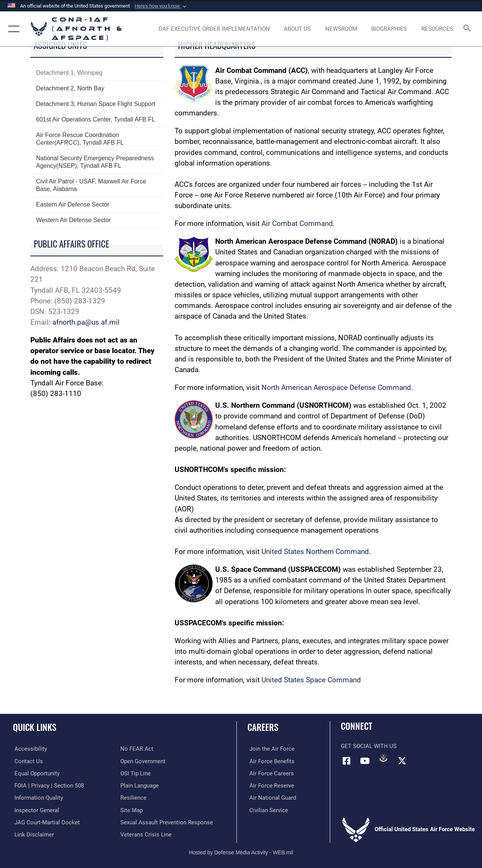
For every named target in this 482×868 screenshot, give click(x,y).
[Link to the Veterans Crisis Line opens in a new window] (146, 833)
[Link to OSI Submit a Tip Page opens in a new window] (135, 773)
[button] (161, 6)
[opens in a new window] (214, 29)
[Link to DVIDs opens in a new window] (383, 758)
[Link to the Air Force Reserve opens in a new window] (270, 785)
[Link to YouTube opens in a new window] (365, 761)
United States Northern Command (315, 552)
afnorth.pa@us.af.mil (86, 322)
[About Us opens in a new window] (297, 29)
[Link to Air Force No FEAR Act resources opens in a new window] (137, 749)
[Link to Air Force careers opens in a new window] (270, 773)
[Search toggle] (468, 29)
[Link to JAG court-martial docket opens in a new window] (46, 822)
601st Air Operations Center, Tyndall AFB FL (96, 119)
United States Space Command (311, 680)
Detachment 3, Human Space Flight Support (96, 104)
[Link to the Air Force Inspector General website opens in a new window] (35, 810)
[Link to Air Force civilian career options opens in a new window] (267, 810)
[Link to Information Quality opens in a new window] (37, 797)
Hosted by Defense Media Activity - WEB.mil (241, 851)
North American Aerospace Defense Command (336, 388)
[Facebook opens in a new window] (347, 761)
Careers (263, 727)
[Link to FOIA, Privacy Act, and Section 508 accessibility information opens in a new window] (48, 785)
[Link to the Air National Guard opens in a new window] (271, 797)
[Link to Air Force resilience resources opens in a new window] (133, 797)
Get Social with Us (369, 746)
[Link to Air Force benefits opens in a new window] (270, 761)
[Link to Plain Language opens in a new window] (139, 785)
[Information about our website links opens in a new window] (33, 833)
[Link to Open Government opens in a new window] (143, 761)
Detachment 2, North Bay (70, 88)
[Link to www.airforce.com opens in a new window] (270, 749)
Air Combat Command (297, 224)
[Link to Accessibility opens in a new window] (29, 749)
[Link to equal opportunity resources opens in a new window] (35, 773)
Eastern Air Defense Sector (73, 204)
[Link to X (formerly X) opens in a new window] (402, 761)
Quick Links (35, 727)
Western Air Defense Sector (73, 220)
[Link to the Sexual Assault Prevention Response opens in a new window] (167, 822)
